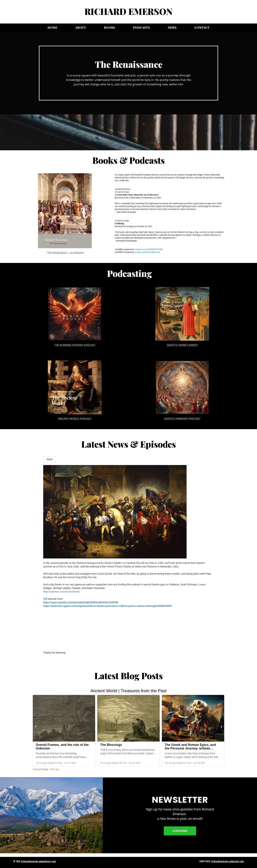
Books (110, 28)
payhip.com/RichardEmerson (148, 252)
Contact (202, 28)
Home (52, 28)
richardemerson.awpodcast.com (38, 861)
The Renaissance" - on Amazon (65, 252)
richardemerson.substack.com (228, 861)
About (81, 28)
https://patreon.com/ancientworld (61, 592)
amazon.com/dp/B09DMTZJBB (149, 249)
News (172, 28)
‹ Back (49, 459)
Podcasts (141, 28)
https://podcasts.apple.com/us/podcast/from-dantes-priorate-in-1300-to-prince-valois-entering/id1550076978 (107, 606)
